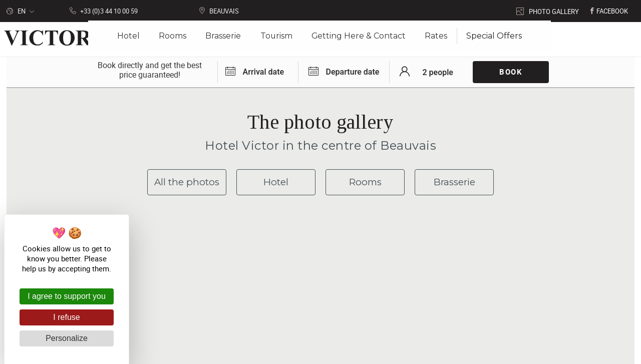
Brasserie (454, 182)
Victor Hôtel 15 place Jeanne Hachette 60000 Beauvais (269, 296)
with (408, 349)
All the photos (187, 182)
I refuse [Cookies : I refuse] (66, 317)
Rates (433, 39)
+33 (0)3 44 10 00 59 (378, 288)
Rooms (365, 182)
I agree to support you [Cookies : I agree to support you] (67, 296)
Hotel (276, 182)
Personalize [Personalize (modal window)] (67, 338)
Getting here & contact (380, 304)
